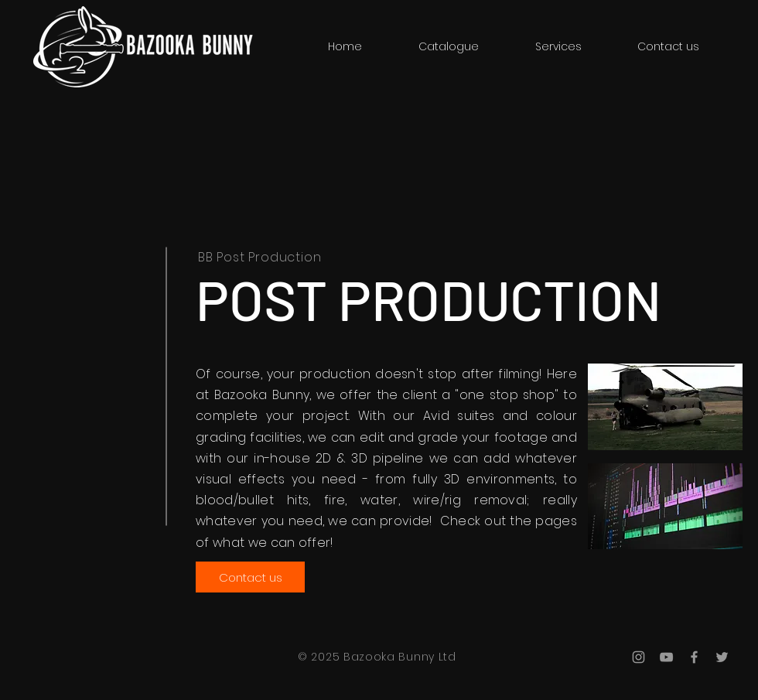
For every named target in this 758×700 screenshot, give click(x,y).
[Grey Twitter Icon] (722, 657)
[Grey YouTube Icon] (666, 657)
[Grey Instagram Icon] (638, 657)
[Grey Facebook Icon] (694, 657)
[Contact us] (250, 577)
